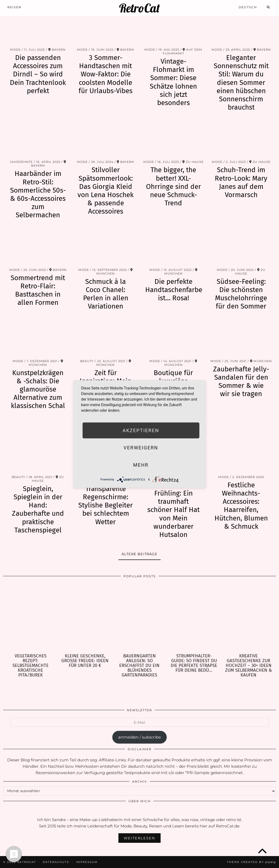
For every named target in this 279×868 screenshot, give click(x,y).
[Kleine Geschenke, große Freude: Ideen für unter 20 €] (85, 618)
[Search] (269, 7)
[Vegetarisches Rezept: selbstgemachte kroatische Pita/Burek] (30, 618)
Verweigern (141, 448)
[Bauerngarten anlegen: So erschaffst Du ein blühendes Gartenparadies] (139, 618)
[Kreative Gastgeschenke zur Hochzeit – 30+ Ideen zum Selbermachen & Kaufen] (249, 618)
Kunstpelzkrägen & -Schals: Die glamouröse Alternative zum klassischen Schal (38, 389)
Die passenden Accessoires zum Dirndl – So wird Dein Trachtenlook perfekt (38, 74)
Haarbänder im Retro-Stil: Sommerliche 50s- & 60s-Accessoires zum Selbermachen (38, 194)
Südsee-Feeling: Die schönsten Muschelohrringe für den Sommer (241, 294)
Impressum (87, 862)
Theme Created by (251, 862)
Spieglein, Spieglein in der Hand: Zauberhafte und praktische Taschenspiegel (38, 509)
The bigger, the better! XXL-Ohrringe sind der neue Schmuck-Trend (173, 186)
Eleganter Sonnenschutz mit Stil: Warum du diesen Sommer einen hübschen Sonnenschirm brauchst (241, 83)
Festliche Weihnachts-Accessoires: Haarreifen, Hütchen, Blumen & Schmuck (241, 506)
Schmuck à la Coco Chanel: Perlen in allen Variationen (106, 294)
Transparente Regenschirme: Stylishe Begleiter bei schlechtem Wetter (106, 505)
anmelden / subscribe (139, 737)
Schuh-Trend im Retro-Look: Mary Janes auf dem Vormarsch (241, 182)
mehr (141, 465)
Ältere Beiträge (139, 554)
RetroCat (139, 8)
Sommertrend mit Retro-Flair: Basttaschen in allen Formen (38, 290)
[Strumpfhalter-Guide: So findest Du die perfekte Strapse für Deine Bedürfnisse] (194, 618)
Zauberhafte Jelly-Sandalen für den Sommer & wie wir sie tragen (241, 382)
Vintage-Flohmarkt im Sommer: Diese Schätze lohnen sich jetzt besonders (173, 82)
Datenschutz (56, 862)
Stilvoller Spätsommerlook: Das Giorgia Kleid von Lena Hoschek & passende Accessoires (106, 191)
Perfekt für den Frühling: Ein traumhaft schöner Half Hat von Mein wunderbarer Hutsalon (173, 510)
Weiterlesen (139, 838)
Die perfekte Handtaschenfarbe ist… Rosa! (174, 290)
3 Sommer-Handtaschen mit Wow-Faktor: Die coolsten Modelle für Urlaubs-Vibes (106, 74)
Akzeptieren (141, 430)
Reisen (14, 7)
